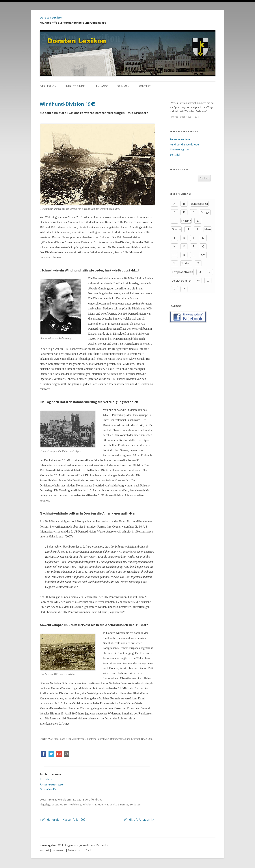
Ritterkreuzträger (52, 784)
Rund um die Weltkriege (184, 144)
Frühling (186, 221)
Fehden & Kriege (93, 804)
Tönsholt (46, 779)
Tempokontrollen (182, 272)
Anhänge (102, 86)
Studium (186, 263)
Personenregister (180, 139)
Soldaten (135, 804)
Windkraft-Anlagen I (139, 820)
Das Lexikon (48, 86)
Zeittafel (175, 154)
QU (174, 255)
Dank (89, 850)
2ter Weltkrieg (72, 804)
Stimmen (123, 86)
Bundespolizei (199, 204)
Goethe (176, 229)
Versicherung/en (182, 280)
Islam (207, 229)
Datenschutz (75, 850)
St (174, 263)
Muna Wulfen (49, 789)
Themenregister (180, 149)
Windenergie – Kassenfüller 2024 (63, 820)
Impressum (58, 850)
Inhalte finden (76, 86)
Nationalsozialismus (116, 804)
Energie (205, 212)
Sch (203, 255)
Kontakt (145, 86)
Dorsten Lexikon (51, 17)
